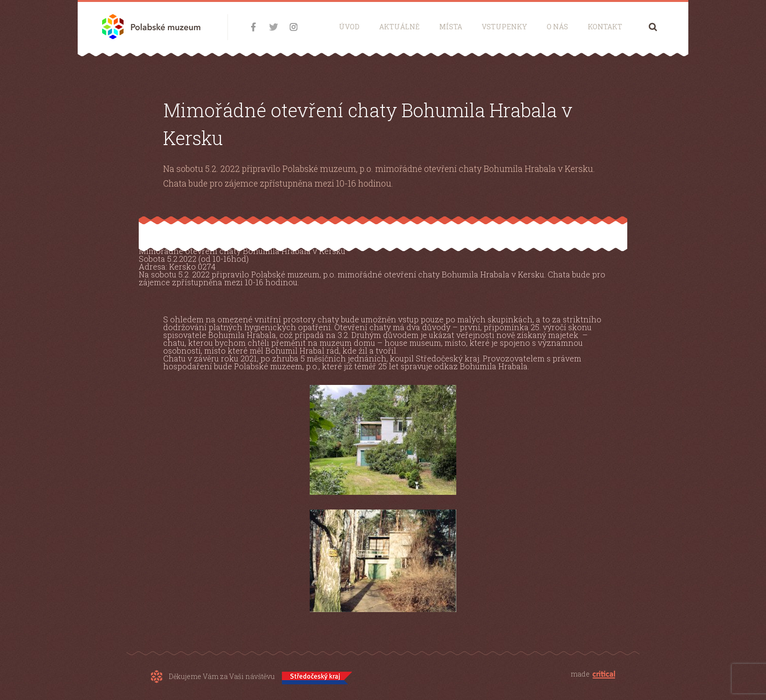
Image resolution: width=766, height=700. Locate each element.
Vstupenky (504, 27)
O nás (557, 27)
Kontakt (605, 27)
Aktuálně (399, 27)
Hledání (653, 27)
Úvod (349, 27)
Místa (451, 27)
